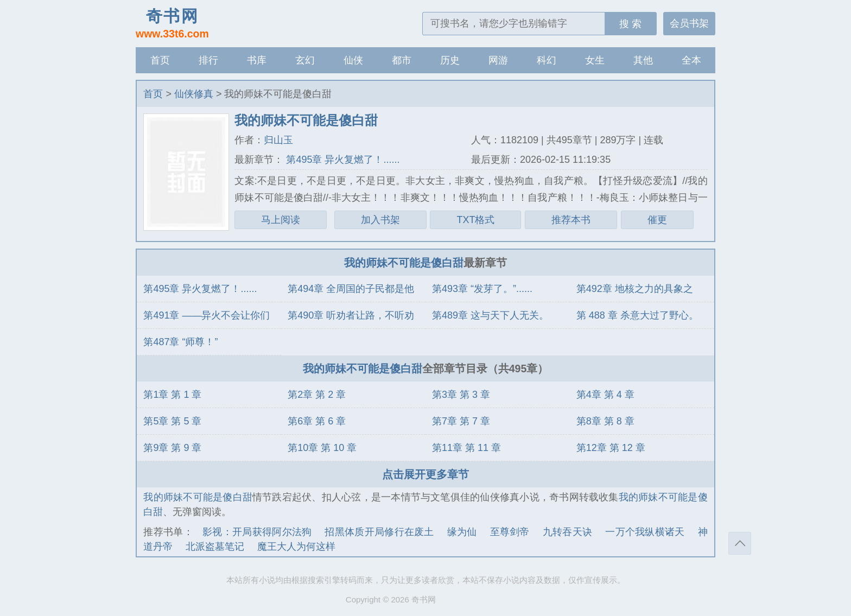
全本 (691, 60)
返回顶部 (740, 543)
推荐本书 (571, 220)
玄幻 (305, 60)
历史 (450, 60)
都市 (402, 60)
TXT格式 (475, 220)
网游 (498, 60)
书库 (257, 60)
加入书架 (380, 220)
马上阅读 (281, 220)
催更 (657, 220)
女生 (595, 60)
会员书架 (689, 23)
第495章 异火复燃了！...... (341, 160)
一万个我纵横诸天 (645, 532)
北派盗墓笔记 (215, 547)
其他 (643, 60)
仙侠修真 (194, 94)
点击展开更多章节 (426, 474)
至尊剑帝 (510, 532)
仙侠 (353, 60)
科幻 (547, 60)
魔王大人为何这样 (296, 547)
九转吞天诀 (567, 532)
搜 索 (630, 24)
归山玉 (278, 140)
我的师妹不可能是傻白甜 (404, 263)
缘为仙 (462, 532)
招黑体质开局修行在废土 (379, 532)
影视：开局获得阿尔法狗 (257, 532)
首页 (160, 60)
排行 (208, 60)
